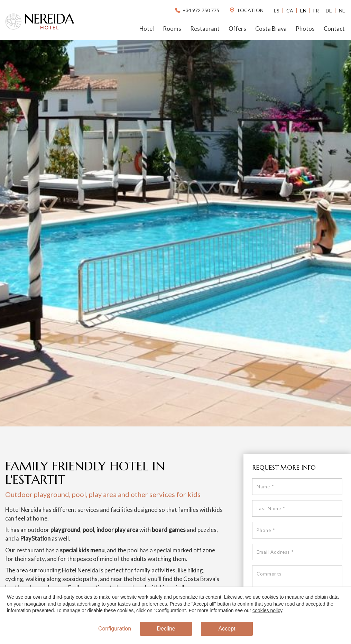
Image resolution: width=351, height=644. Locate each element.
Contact (334, 29)
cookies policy (267, 610)
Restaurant (205, 29)
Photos (305, 29)
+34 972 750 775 (197, 10)
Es (277, 11)
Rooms (172, 29)
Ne (342, 11)
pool (133, 550)
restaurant (31, 550)
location (246, 10)
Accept (227, 629)
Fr (316, 11)
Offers (237, 29)
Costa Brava (271, 29)
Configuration (115, 629)
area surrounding (39, 570)
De (329, 11)
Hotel (147, 29)
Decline (166, 629)
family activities (155, 570)
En (303, 11)
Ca (290, 11)
